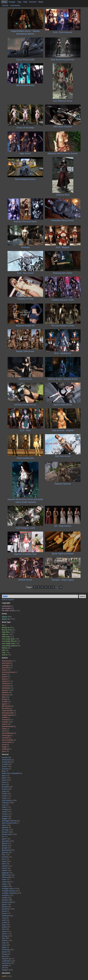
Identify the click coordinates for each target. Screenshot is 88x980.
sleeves (7, 940)
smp (5, 943)
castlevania (8, 606)
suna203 (7, 738)
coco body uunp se (11, 646)
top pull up (8, 959)
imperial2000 (9, 711)
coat (5, 805)
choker (6, 794)
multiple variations (12, 893)
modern (7, 886)
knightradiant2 (9, 715)
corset (7, 812)
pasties (6, 907)
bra (5, 785)
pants (6, 904)
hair (6, 855)
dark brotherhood (10, 823)
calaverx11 (7, 681)
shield (6, 927)
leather (6, 870)
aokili (6, 674)
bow (5, 782)
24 (61, 587)
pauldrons (8, 909)
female (7, 832)
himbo (6, 648)
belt (6, 775)
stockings (8, 949)
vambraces (8, 963)
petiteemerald (9, 726)
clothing (8, 803)
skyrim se (8, 619)
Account (33, 2)
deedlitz (7, 692)
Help (25, 2)
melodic (7, 722)
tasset (6, 952)
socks (6, 945)
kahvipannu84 (9, 713)
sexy (6, 925)
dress (6, 825)
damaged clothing (11, 821)
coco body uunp (10, 643)
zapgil (6, 747)
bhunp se (8, 628)
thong (6, 954)
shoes (6, 931)
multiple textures (11, 891)
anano (6, 670)
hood (6, 868)
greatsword (8, 850)
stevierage (7, 735)
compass (7, 809)
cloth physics (9, 800)
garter (6, 839)
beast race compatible (12, 773)
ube (5, 650)
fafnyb (6, 699)
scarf (6, 920)
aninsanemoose (9, 672)
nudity (7, 898)
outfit (7, 976)
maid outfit (8, 877)
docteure (7, 695)
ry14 (5, 731)
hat (5, 859)
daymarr (8, 690)
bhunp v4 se (8, 630)
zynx (5, 751)
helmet (7, 866)
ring (5, 918)
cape (6, 791)
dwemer (6, 827)
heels (6, 861)
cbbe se (8, 634)
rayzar (6, 729)
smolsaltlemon (9, 733)
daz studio (8, 608)
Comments (15, 5)
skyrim (7, 617)
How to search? (8, 600)
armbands (8, 762)
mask (6, 884)
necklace (8, 895)
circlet (6, 796)
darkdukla (8, 688)
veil (5, 968)
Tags (19, 2)
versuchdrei (8, 742)
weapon (7, 970)
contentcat (7, 686)
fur (5, 836)
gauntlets (8, 841)
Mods (4, 2)
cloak (6, 798)
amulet (6, 757)
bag (5, 771)
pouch (6, 913)
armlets (7, 764)
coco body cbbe (10, 639)
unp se (6, 655)
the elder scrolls (11, 610)
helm (6, 864)
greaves (7, 852)
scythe (6, 922)
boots (6, 780)
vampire (6, 965)
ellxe (5, 697)
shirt (5, 929)
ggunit (6, 704)
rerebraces (7, 916)
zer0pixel (7, 749)
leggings (7, 873)
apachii (6, 677)
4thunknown (9, 661)
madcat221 (8, 720)
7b (4, 625)
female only (9, 834)
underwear (8, 961)
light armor (8, 875)
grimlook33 (8, 706)
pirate (5, 911)
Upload (5, 5)
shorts (7, 934)
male (6, 879)
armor (7, 766)
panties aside (8, 902)
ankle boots (8, 760)
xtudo (5, 744)
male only (8, 882)
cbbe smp (8, 637)
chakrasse (7, 683)
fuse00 (6, 701)
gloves (7, 846)
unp (6, 652)
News (41, 2)
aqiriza (6, 679)
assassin (6, 769)
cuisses (6, 816)
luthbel (6, 717)
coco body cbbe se (11, 641)
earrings (7, 830)
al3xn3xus (7, 668)
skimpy (7, 936)
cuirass (7, 814)
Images (12, 2)
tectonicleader (9, 740)
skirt (6, 938)
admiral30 (7, 663)
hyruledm (7, 708)
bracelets (7, 787)
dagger (7, 818)
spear (5, 947)
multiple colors (11, 888)
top (5, 956)
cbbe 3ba (8, 632)
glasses (7, 843)
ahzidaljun (7, 665)
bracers (7, 789)
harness (7, 857)
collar (6, 807)
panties (7, 900)
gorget (6, 848)
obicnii (6, 724)
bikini (6, 778)
